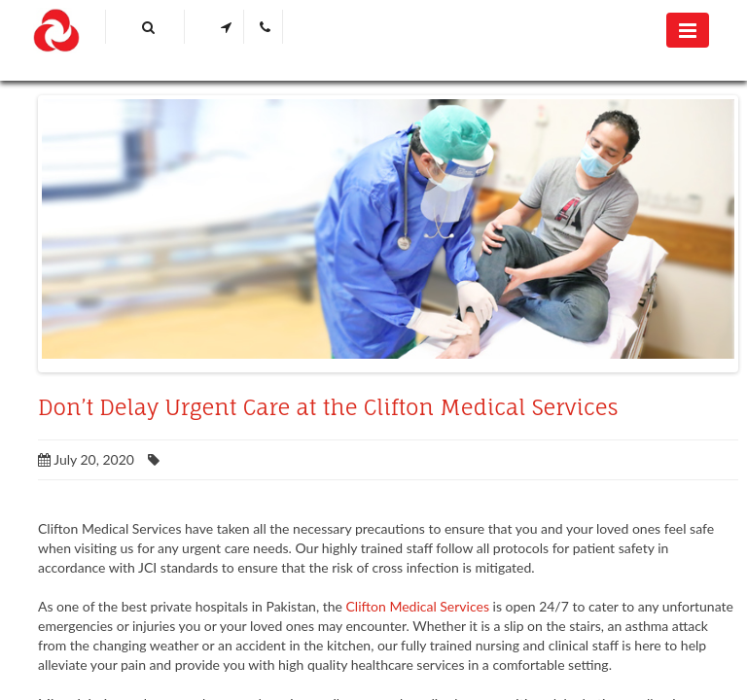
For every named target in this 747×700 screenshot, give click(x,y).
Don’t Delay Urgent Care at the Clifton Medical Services (328, 407)
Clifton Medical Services (418, 606)
